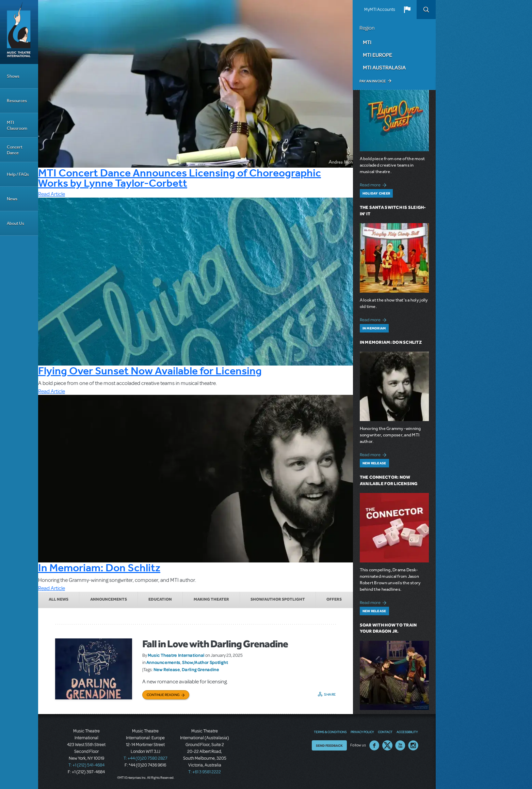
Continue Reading (163, 695)
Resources (17, 101)
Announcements (109, 599)
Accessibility (407, 732)
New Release (167, 669)
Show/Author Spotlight (278, 599)
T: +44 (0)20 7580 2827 (146, 758)
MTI (367, 42)
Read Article (52, 194)
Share (330, 694)
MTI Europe (377, 55)
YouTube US (400, 745)
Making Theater (211, 599)
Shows (13, 76)
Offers (334, 599)
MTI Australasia (384, 67)
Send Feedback (329, 745)
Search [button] (426, 10)
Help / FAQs (18, 174)
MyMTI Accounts (380, 10)
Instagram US (413, 745)
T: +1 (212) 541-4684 (86, 765)
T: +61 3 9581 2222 (205, 772)
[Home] (19, 32)
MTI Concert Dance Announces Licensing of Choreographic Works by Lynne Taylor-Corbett (180, 178)
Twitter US (387, 745)
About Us (15, 223)
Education (160, 599)
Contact (385, 732)
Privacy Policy (362, 732)
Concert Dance (15, 150)
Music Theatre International (176, 655)
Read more (374, 184)
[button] (407, 10)
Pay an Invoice (373, 81)
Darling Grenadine (200, 669)
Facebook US (374, 745)
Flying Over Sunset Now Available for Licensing (150, 371)
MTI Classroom (17, 125)
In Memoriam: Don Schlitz (99, 568)
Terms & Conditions (330, 732)
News (12, 199)
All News (59, 599)
